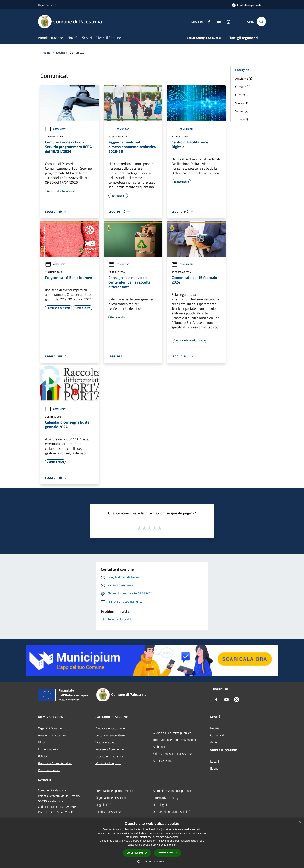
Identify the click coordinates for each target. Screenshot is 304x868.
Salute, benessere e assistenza (173, 754)
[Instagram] (227, 21)
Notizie (215, 728)
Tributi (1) (241, 119)
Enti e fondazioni (49, 749)
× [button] (300, 822)
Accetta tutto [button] (137, 853)
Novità (60, 53)
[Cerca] (261, 22)
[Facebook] (207, 21)
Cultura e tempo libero (110, 735)
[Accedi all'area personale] (246, 5)
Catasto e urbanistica (109, 756)
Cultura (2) (242, 95)
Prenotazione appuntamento (114, 791)
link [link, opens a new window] (174, 845)
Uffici (41, 742)
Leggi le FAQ (104, 805)
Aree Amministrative (52, 735)
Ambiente (159, 747)
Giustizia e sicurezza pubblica (172, 733)
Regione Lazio (47, 5)
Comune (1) (243, 87)
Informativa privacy (166, 798)
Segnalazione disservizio (111, 798)
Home (47, 53)
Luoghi (215, 761)
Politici (42, 756)
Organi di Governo (50, 728)
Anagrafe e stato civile (110, 728)
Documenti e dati (49, 770)
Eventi (214, 768)
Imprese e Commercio (110, 749)
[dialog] (152, 843)
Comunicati (55, 129)
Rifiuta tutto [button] (168, 853)
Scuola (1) (242, 103)
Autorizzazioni (162, 761)
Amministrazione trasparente (172, 791)
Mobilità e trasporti (108, 763)
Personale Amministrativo (55, 763)
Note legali (160, 805)
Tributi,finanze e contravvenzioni (174, 740)
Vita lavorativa (105, 742)
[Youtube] (217, 21)
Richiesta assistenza (109, 812)
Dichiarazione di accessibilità (172, 812)
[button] (152, 861)
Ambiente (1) (244, 79)
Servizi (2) (242, 111)
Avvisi (214, 742)
